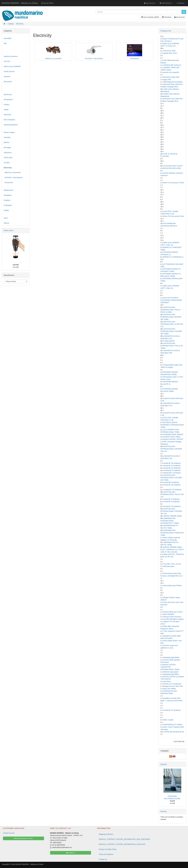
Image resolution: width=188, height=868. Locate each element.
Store (6, 218)
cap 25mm (167, 681)
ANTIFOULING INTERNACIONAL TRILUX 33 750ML (172, 346)
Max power (8, 82)
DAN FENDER (169, 614)
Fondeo (7, 105)
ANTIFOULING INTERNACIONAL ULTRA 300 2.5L (172, 324)
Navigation (8, 195)
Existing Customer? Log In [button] (23, 838)
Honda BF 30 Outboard (173, 490)
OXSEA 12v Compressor (172, 684)
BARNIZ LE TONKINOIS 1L (173, 257)
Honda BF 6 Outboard (171, 499)
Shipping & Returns (106, 834)
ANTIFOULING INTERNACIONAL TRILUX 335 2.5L (172, 494)
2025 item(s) (166, 3)
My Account (179, 17)
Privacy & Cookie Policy (108, 849)
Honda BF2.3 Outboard (172, 473)
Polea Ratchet (169, 341)
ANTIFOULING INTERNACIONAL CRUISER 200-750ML (171, 331)
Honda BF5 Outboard (171, 482)
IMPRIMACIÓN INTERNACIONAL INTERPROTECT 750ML (170, 521)
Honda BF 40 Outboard (172, 468)
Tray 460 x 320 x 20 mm (172, 564)
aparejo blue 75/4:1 (170, 53)
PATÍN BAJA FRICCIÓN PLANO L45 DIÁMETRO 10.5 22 (171, 576)
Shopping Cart (166, 31)
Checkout (180, 3)
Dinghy (6, 210)
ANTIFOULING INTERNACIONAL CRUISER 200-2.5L (171, 449)
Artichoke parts (169, 566)
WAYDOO (7, 115)
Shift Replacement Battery (173, 82)
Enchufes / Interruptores (13, 177)
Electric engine (9, 132)
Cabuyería (8, 153)
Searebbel (8, 38)
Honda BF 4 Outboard (172, 470)
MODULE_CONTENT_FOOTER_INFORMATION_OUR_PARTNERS (118, 839)
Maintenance (9, 190)
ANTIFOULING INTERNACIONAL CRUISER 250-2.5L (171, 511)
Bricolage (7, 147)
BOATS (6, 142)
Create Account (9, 833)
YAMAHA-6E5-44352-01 (172, 65)
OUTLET (7, 61)
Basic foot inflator (169, 689)
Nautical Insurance (11, 56)
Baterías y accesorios (12, 172)
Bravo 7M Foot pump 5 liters (174, 216)
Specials (164, 764)
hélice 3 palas (168, 720)
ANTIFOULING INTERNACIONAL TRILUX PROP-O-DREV (170, 310)
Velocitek (7, 137)
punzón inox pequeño (171, 72)
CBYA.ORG (8, 158)
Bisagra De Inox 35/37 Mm (173, 686)
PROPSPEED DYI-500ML (173, 725)
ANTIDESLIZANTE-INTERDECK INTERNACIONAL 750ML (172, 425)
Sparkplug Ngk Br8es (171, 674)
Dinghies (7, 200)
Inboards (7, 77)
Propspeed (8, 205)
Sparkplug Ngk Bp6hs (171, 657)
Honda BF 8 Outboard (171, 502)
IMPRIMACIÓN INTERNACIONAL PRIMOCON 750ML (172, 533)
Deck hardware (9, 120)
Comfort (7, 163)
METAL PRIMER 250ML (173, 547)
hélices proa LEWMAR (12, 66)
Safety (6, 110)
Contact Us (103, 859)
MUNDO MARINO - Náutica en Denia (20, 3)
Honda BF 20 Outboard (172, 485)
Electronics (8, 94)
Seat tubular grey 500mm (172, 586)
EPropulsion (8, 100)
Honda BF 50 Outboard (172, 463)
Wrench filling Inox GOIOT (173, 612)
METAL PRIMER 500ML (173, 516)
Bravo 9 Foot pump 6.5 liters (174, 183)
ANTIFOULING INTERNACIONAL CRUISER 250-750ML (171, 478)
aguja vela (167, 79)
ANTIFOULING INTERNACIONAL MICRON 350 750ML (171, 317)
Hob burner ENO (169, 51)
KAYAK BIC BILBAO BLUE (174, 732)
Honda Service (9, 71)
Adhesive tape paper (171, 672)
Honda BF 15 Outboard (172, 466)
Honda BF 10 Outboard (172, 506)
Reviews (164, 811)
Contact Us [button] (71, 853)
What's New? (9, 230)
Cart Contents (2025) (150, 17)
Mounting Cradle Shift (171, 77)
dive (5, 43)
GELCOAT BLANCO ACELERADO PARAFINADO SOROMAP (171, 300)
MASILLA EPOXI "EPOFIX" (173, 439)
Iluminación (8, 182)
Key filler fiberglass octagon (173, 619)
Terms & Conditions (106, 854)
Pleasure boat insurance (172, 617)
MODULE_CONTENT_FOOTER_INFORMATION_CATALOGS (118, 844)
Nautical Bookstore (11, 125)
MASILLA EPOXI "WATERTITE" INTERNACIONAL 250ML (170, 667)
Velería (6, 223)
